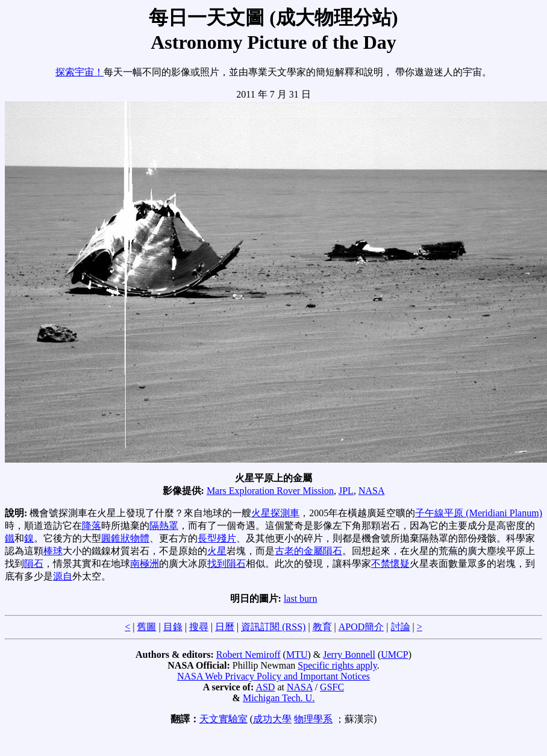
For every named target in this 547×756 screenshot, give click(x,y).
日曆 (225, 627)
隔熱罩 (164, 526)
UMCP (394, 654)
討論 (401, 627)
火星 (217, 551)
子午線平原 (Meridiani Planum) (479, 513)
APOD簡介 (361, 627)
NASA (372, 491)
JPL (346, 491)
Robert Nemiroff (248, 654)
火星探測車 (275, 513)
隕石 (34, 564)
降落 (92, 526)
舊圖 (146, 627)
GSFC (332, 687)
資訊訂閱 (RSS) (273, 627)
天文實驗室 (223, 719)
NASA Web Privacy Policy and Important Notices (273, 676)
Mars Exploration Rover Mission (270, 491)
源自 (63, 576)
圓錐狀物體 (125, 538)
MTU (297, 654)
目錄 (173, 627)
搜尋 (199, 627)
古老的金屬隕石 (308, 551)
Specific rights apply (337, 665)
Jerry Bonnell (349, 654)
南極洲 (145, 564)
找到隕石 (227, 564)
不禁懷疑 (390, 564)
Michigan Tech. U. (279, 698)
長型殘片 (217, 538)
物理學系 (313, 719)
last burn (301, 598)
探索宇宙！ (80, 72)
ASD (265, 687)
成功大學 (272, 719)
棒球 (53, 551)
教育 (322, 627)
